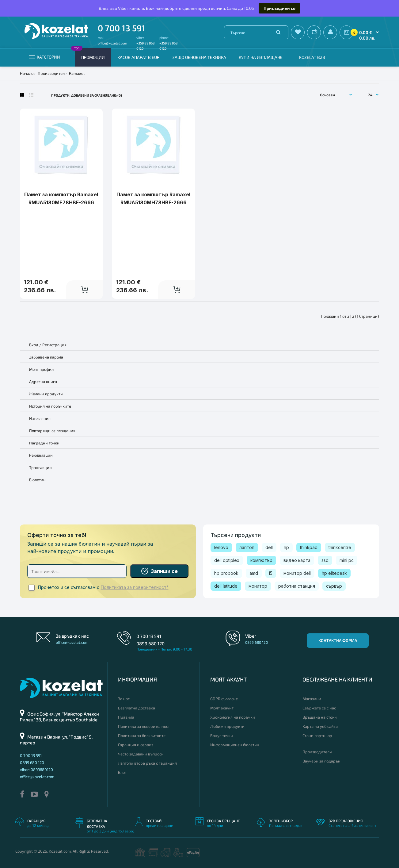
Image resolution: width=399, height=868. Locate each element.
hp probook (226, 573)
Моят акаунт (222, 708)
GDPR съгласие (224, 699)
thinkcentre (340, 547)
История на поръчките (50, 406)
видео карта (297, 560)
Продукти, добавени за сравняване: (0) (87, 95)
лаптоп (247, 547)
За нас (124, 699)
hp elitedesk (334, 573)
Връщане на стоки (320, 717)
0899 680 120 (150, 643)
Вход (34, 345)
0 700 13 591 (122, 28)
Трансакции (40, 467)
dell (269, 547)
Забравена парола (46, 357)
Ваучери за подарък (321, 761)
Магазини (312, 699)
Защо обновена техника (199, 57)
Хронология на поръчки (233, 717)
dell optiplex (227, 560)
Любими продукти (227, 726)
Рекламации (41, 455)
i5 (271, 573)
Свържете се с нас (319, 708)
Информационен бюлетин (235, 745)
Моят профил (41, 369)
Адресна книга (43, 382)
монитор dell (297, 573)
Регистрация (54, 345)
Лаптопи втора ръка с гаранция (147, 763)
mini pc (347, 560)
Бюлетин (37, 480)
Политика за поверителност (144, 726)
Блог (122, 772)
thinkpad (309, 547)
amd (254, 573)
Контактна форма (338, 640)
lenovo (221, 547)
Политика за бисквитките (142, 735)
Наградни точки (44, 443)
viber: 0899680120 (36, 770)
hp (286, 547)
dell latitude (226, 586)
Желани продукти (46, 394)
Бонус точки (222, 735)
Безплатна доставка (137, 708)
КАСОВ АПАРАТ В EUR (139, 57)
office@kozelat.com (112, 43)
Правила (126, 717)
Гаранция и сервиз (136, 745)
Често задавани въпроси (141, 754)
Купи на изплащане (261, 57)
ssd (325, 560)
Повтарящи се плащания (52, 431)
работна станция (297, 586)
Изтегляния (40, 418)
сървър (334, 586)
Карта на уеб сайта (320, 726)
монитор (258, 586)
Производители (317, 752)
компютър (261, 560)
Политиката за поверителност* (135, 587)
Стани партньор (317, 735)
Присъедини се (279, 8)
